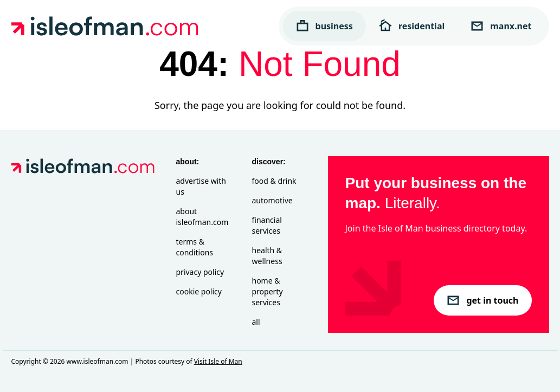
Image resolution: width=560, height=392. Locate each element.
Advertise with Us (201, 186)
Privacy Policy (200, 272)
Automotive (272, 200)
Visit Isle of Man (218, 361)
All (256, 322)
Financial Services (267, 225)
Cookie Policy (199, 291)
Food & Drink (274, 181)
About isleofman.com (202, 217)
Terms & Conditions (195, 247)
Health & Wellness (267, 256)
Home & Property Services (268, 291)
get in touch (482, 300)
